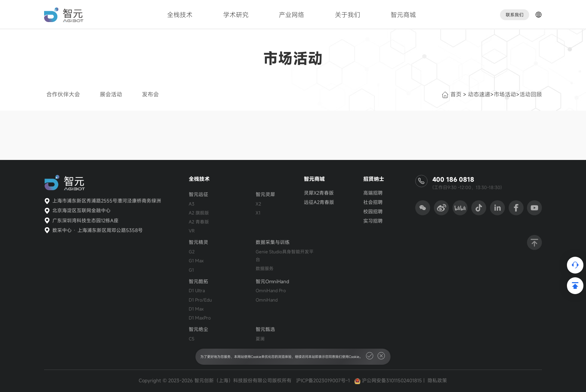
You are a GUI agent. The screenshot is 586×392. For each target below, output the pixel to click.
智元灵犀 (265, 194)
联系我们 (515, 15)
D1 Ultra (197, 290)
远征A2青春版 (319, 202)
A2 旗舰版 (199, 213)
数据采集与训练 (273, 242)
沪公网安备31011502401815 (392, 380)
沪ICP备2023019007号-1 (323, 380)
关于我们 (348, 15)
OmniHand (267, 300)
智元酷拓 (198, 281)
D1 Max (196, 309)
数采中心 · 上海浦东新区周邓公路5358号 (98, 230)
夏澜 (260, 339)
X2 (258, 204)
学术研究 (236, 15)
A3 (192, 204)
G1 (191, 270)
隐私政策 (437, 380)
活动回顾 (531, 94)
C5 (192, 339)
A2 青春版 (199, 222)
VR (192, 231)
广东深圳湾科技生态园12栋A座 (85, 220)
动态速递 (479, 94)
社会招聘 (373, 202)
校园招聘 (373, 212)
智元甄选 (265, 329)
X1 (258, 213)
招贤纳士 (374, 179)
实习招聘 (373, 221)
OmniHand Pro (271, 290)
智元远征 (198, 194)
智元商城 (403, 15)
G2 (192, 251)
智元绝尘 (198, 329)
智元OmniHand (272, 281)
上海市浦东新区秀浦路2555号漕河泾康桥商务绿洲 (107, 201)
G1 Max (196, 260)
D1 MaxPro (200, 318)
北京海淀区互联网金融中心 (81, 210)
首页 (452, 94)
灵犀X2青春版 (319, 193)
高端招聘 (373, 193)
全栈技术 (180, 15)
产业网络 (292, 15)
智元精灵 (198, 242)
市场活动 (505, 94)
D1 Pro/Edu (200, 300)
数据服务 (265, 268)
